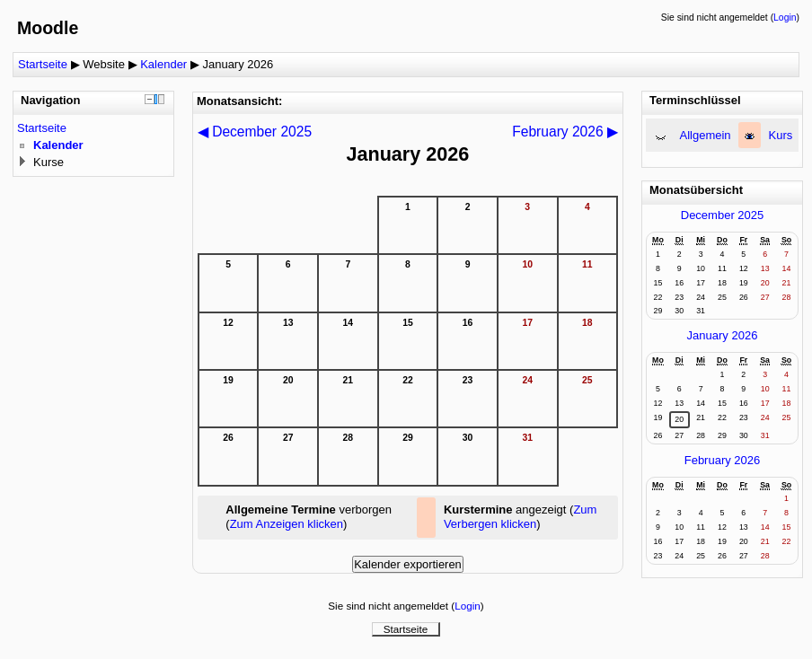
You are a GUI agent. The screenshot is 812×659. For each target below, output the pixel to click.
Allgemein (706, 135)
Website (104, 64)
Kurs (781, 135)
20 (679, 419)
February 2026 (723, 460)
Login (785, 18)
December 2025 (723, 215)
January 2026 (238, 64)
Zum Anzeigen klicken (287, 524)
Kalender (163, 64)
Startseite (43, 64)
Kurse (49, 162)
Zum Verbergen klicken (521, 517)
